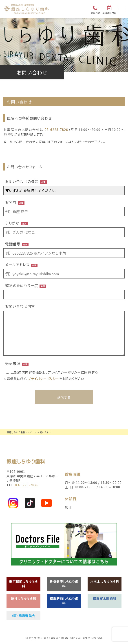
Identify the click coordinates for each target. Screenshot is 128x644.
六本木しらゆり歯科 (105, 581)
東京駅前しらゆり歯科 (23, 584)
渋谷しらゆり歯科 (23, 599)
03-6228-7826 (56, 130)
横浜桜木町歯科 (105, 599)
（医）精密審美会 (23, 616)
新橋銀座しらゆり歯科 (64, 584)
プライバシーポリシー (44, 379)
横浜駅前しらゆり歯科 (64, 601)
